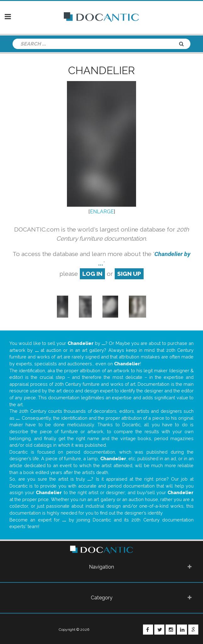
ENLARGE (102, 212)
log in (92, 274)
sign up (129, 274)
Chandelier (101, 70)
